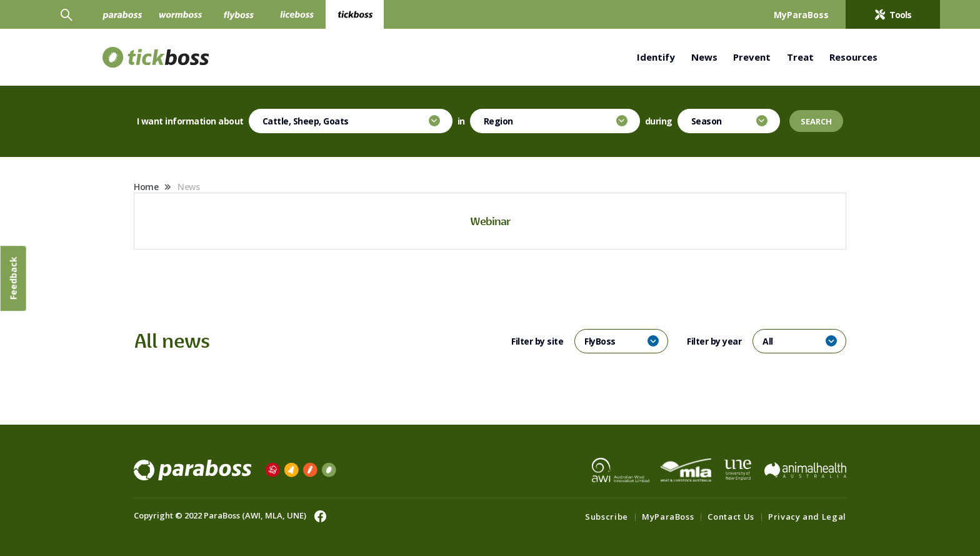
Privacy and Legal (807, 517)
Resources (853, 57)
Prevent (752, 57)
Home (146, 187)
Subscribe (607, 517)
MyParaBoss (668, 517)
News (704, 57)
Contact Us (731, 517)
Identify (656, 57)
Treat (800, 57)
